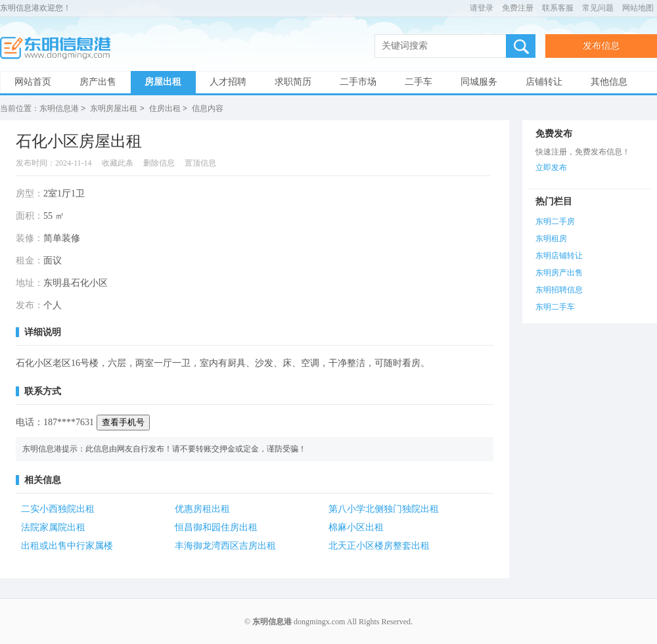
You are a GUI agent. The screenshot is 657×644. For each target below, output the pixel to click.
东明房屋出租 (114, 108)
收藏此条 (118, 162)
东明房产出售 (559, 272)
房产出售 (98, 82)
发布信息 (601, 46)
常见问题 (598, 8)
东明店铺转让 (559, 255)
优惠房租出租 (202, 508)
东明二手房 (555, 221)
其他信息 (609, 82)
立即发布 (551, 167)
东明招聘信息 (559, 289)
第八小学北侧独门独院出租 (384, 508)
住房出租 (165, 108)
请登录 (482, 8)
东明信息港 (59, 48)
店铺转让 (544, 82)
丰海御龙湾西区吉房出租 (225, 545)
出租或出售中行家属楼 (67, 545)
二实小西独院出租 (58, 508)
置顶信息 (200, 162)
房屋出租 (163, 82)
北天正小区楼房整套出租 (379, 545)
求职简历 (293, 82)
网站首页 (33, 82)
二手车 (419, 82)
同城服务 (479, 82)
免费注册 (518, 8)
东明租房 (551, 238)
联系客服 (558, 8)
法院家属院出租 (53, 527)
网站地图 (638, 8)
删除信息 (159, 162)
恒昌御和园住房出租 (216, 527)
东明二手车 (555, 306)
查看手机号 (123, 422)
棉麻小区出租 (356, 527)
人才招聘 (228, 82)
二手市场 (358, 82)
